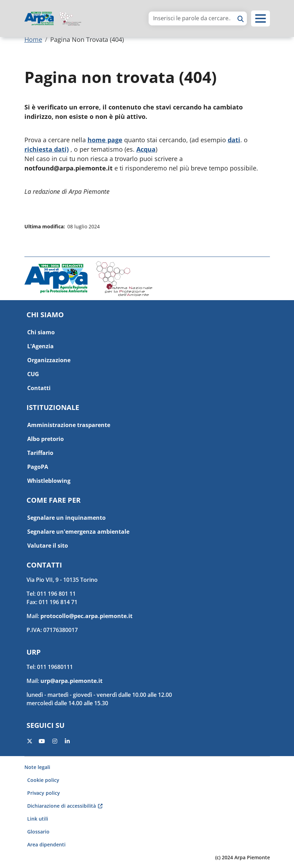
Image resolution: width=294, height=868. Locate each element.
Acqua (146, 149)
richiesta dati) (47, 149)
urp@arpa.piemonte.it (71, 681)
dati (234, 140)
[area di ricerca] (192, 18)
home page (105, 140)
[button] (261, 18)
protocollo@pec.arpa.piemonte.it (86, 616)
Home (33, 39)
